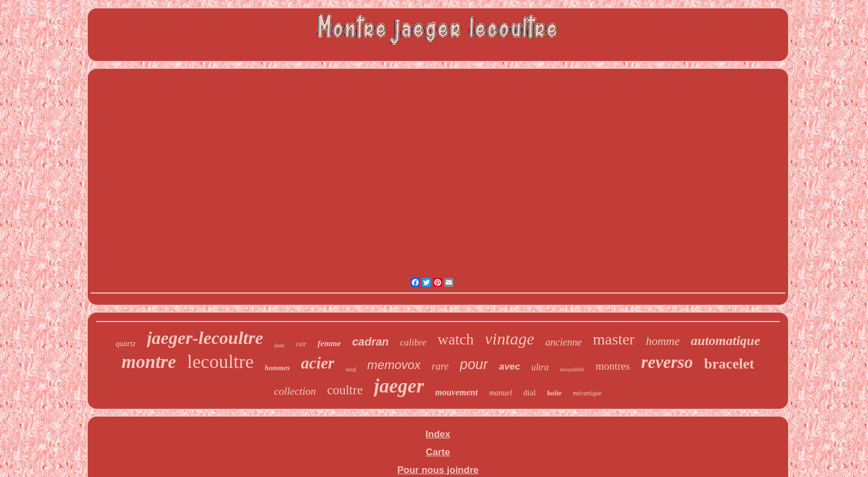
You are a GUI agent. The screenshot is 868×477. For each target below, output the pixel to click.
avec (510, 367)
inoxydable (572, 369)
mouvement (457, 392)
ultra (540, 367)
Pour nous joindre (438, 470)
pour (474, 364)
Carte (438, 452)
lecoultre (220, 362)
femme (329, 343)
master (614, 339)
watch (456, 339)
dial (530, 393)
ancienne (564, 342)
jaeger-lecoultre (205, 338)
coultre (345, 390)
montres (613, 366)
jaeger (399, 386)
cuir (301, 344)
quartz (126, 344)
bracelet (729, 364)
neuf (351, 369)
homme (663, 341)
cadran (371, 342)
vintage (510, 339)
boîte (554, 393)
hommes (278, 368)
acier (318, 363)
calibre (414, 343)
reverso (667, 362)
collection (295, 391)
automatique (725, 341)
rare (440, 366)
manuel (501, 393)
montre (149, 362)
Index (438, 434)
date (279, 345)
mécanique (587, 393)
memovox (394, 365)
